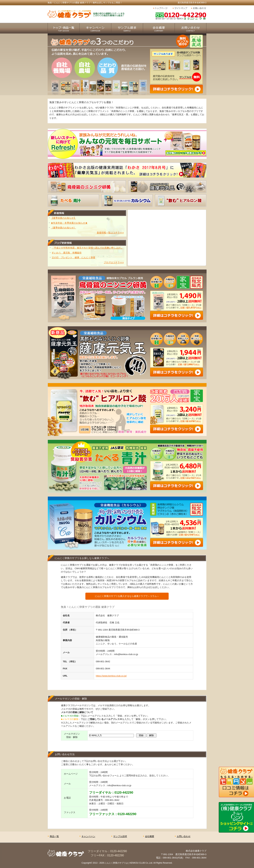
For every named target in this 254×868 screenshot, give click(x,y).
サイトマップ (181, 8)
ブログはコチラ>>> (114, 262)
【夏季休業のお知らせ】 (63, 218)
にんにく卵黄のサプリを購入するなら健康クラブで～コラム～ (127, 596)
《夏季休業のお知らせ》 (63, 228)
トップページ (162, 8)
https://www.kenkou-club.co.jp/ (111, 676)
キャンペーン (95, 28)
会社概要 (159, 28)
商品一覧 (64, 28)
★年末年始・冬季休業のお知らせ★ (69, 223)
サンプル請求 (127, 28)
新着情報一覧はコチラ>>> (110, 233)
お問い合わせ (198, 8)
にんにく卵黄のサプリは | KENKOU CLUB (125, 863)
